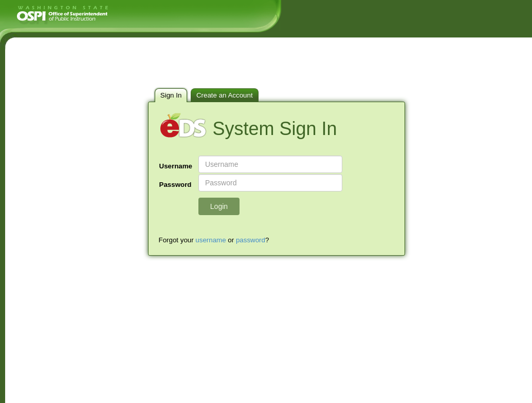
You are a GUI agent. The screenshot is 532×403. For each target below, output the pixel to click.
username (210, 240)
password (251, 240)
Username (176, 166)
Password (176, 185)
